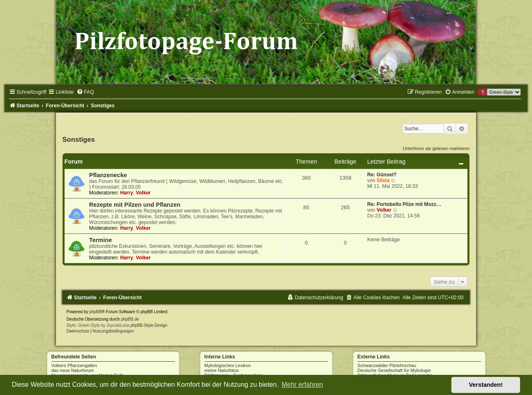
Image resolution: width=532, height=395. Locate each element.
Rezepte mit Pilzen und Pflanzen (135, 205)
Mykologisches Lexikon (228, 365)
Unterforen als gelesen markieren (436, 148)
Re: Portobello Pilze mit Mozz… (404, 204)
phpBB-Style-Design (149, 325)
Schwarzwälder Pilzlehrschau (387, 365)
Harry (127, 193)
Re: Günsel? (382, 175)
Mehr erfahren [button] (302, 385)
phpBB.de (130, 319)
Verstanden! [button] (486, 385)
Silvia (383, 180)
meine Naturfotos (222, 370)
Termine (101, 240)
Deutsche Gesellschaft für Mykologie (394, 370)
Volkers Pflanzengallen (74, 365)
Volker (143, 193)
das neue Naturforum (73, 370)
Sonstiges (79, 139)
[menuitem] (85, 92)
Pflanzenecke (108, 175)
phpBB (95, 312)
